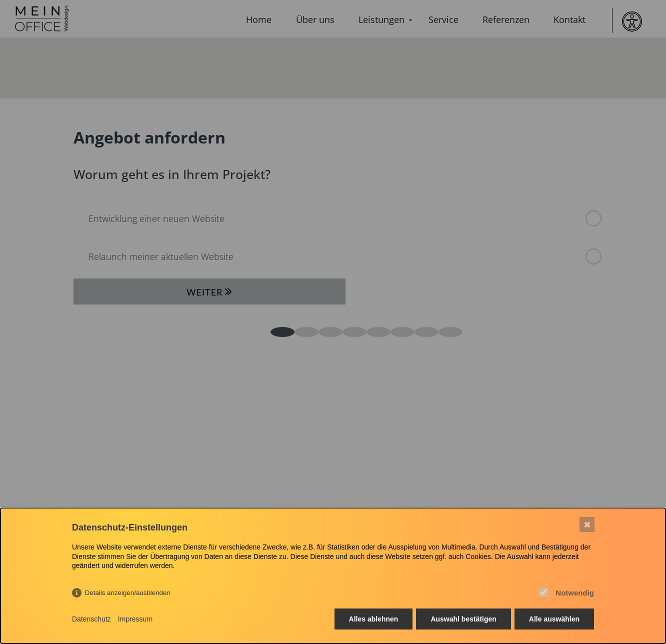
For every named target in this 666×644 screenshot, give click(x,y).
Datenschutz (91, 619)
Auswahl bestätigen (463, 619)
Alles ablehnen (374, 619)
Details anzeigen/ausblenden (128, 593)
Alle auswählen (554, 619)
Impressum (135, 619)
